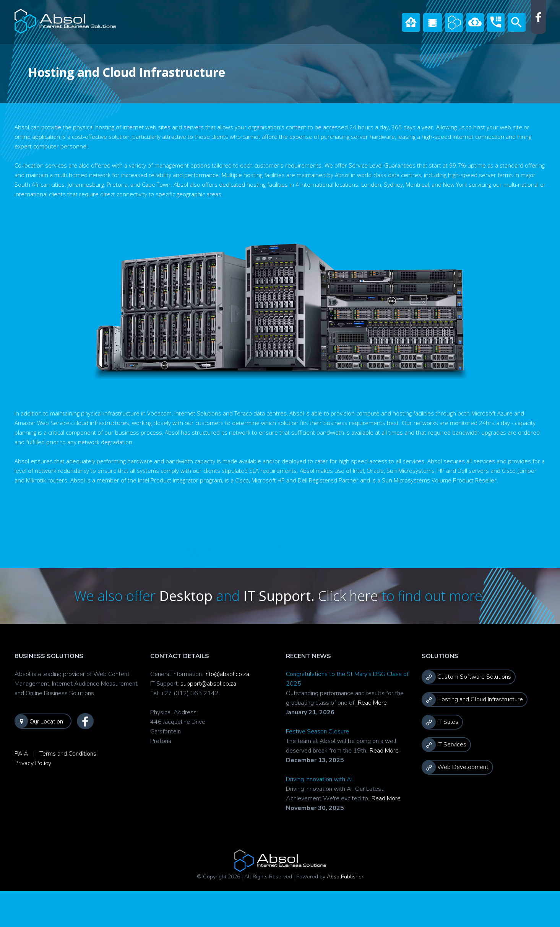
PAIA (21, 754)
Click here (350, 596)
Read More (372, 703)
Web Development (455, 767)
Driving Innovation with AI (319, 779)
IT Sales (440, 722)
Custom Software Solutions (467, 677)
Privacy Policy (33, 763)
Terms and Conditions (68, 754)
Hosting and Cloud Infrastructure (473, 700)
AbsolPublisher (345, 877)
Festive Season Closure (317, 731)
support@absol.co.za (208, 684)
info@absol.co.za (227, 674)
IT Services (444, 745)
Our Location (39, 721)
